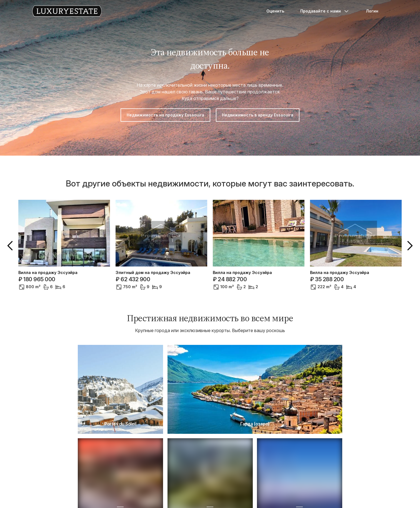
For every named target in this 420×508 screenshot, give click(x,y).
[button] (11, 246)
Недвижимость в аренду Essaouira (258, 115)
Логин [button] (372, 11)
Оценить (275, 11)
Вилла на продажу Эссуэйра (48, 273)
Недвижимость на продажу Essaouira (165, 115)
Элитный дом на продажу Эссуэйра (153, 273)
